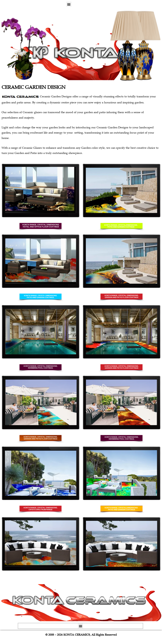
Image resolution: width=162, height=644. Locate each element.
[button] (69, 4)
